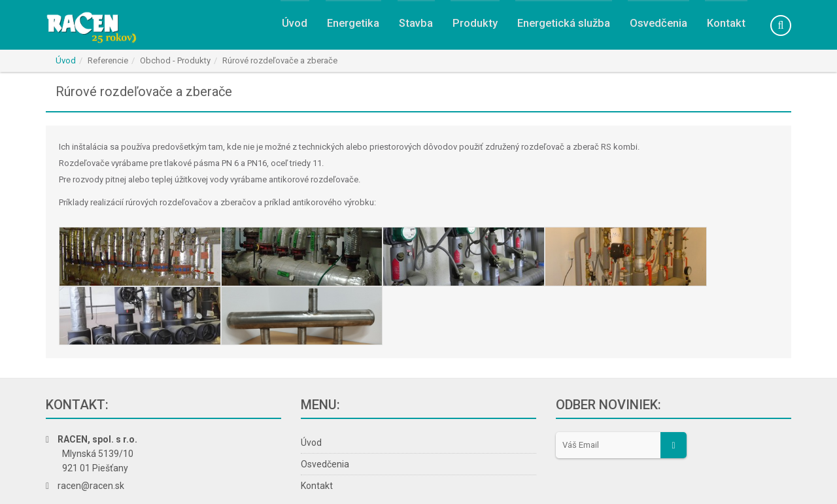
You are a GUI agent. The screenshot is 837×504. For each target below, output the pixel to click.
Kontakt (726, 27)
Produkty (471, 27)
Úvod (288, 27)
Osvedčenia (658, 27)
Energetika (348, 27)
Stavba (412, 27)
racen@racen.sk (91, 439)
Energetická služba (561, 27)
